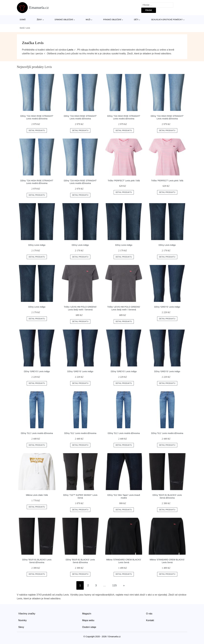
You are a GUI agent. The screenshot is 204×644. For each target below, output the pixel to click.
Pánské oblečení (112, 20)
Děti (136, 20)
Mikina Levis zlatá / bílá (37, 495)
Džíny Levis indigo (37, 245)
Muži (88, 20)
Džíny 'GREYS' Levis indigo (167, 307)
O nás (149, 614)
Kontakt (150, 620)
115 (114, 585)
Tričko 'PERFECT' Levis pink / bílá (124, 181)
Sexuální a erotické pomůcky (167, 20)
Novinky (23, 620)
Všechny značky (27, 614)
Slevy (21, 627)
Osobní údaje (89, 627)
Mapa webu (88, 620)
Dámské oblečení (64, 20)
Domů (23, 20)
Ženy (39, 20)
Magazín (87, 614)
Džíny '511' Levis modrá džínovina (37, 433)
